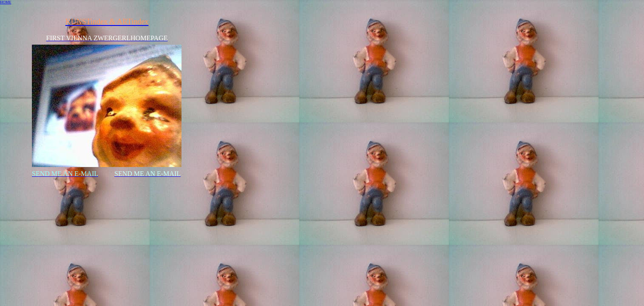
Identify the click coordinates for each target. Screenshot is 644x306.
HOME (6, 2)
